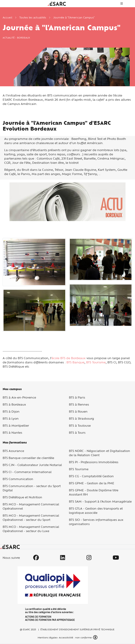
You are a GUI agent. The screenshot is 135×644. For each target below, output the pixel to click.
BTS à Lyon (11, 418)
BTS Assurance (13, 451)
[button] (96, 637)
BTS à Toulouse (80, 425)
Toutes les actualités (33, 17)
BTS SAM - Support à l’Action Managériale (100, 501)
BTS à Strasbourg (81, 418)
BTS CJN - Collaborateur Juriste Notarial (32, 465)
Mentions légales (47, 637)
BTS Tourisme (95, 362)
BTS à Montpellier (16, 425)
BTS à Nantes (12, 433)
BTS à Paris (77, 397)
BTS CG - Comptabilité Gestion (91, 476)
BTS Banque (75, 362)
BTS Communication (18, 479)
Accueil (7, 17)
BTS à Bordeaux (14, 404)
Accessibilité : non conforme (75, 637)
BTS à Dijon (11, 411)
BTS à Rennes (79, 404)
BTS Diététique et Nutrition (22, 497)
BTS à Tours (77, 433)
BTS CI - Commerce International (27, 472)
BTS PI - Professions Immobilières (94, 462)
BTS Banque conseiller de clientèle (28, 458)
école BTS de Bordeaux (69, 358)
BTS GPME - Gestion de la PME (92, 483)
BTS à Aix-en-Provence (19, 397)
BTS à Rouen (78, 411)
